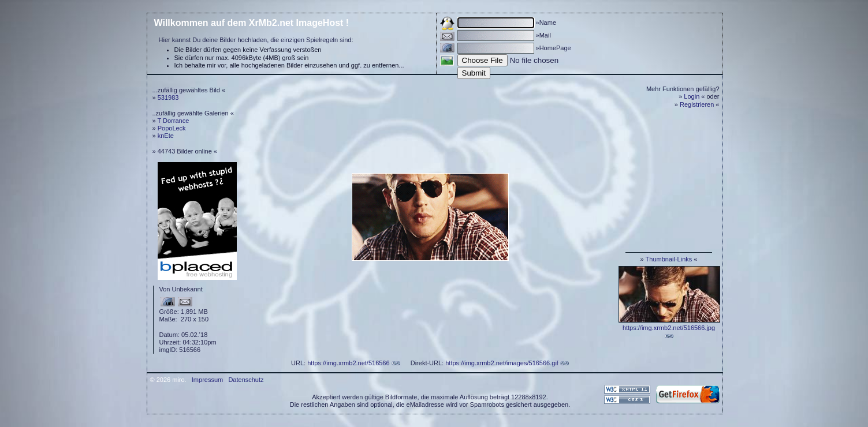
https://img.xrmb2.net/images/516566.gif (502, 363)
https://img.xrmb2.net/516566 (348, 363)
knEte (166, 136)
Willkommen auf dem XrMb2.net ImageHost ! (252, 23)
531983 (168, 98)
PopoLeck (172, 128)
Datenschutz (246, 380)
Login (692, 96)
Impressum (207, 380)
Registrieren (697, 104)
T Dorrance (173, 121)
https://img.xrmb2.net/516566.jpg (669, 328)
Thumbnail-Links (669, 259)
